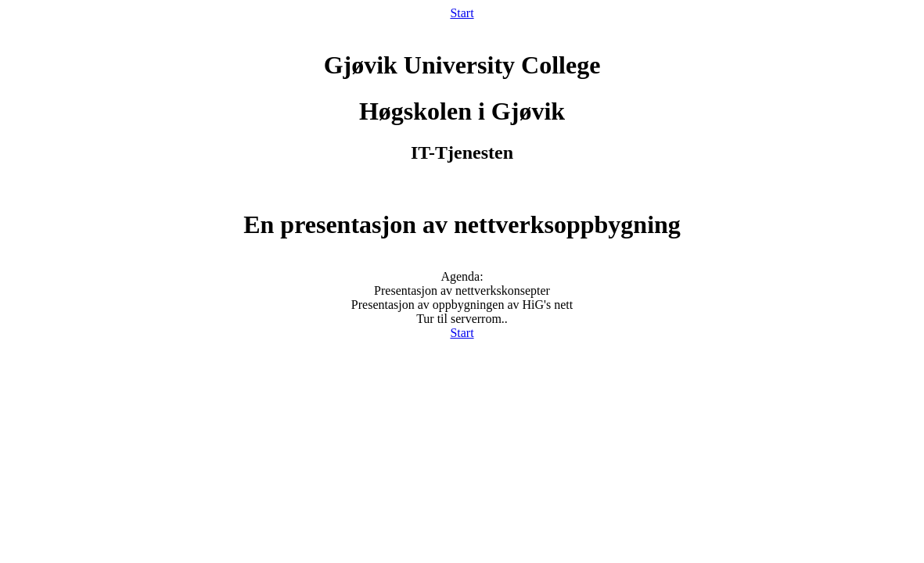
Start (462, 13)
